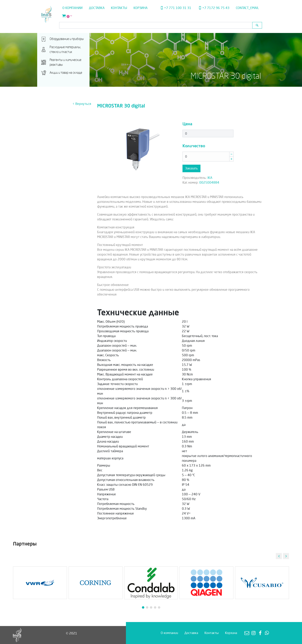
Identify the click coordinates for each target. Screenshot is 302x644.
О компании (72, 8)
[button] (286, 556)
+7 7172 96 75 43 (213, 8)
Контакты (119, 8)
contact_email (247, 8)
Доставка (97, 8)
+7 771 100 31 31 (175, 8)
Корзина (141, 8)
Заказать (191, 168)
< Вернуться (82, 104)
